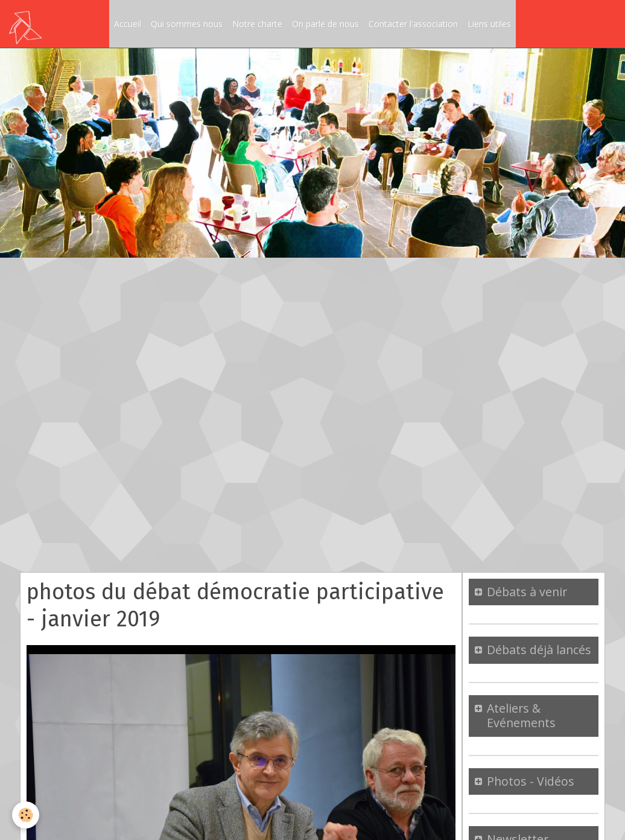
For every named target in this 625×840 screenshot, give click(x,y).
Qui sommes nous (187, 24)
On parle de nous (325, 24)
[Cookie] (26, 815)
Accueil (128, 24)
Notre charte (257, 24)
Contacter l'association (413, 24)
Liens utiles (489, 24)
